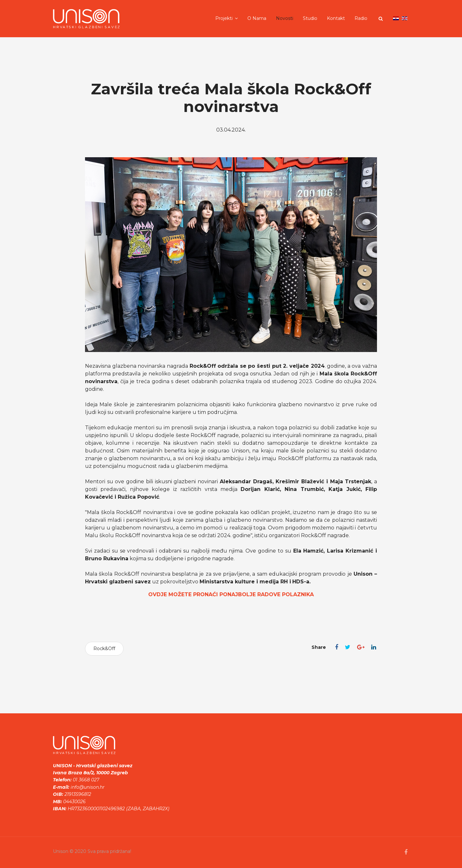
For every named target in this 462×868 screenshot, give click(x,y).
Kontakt (336, 18)
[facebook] (406, 852)
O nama (257, 18)
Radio (361, 18)
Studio (310, 18)
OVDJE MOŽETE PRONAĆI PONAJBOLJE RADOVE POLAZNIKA (231, 594)
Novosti (285, 18)
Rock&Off (104, 649)
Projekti (224, 18)
